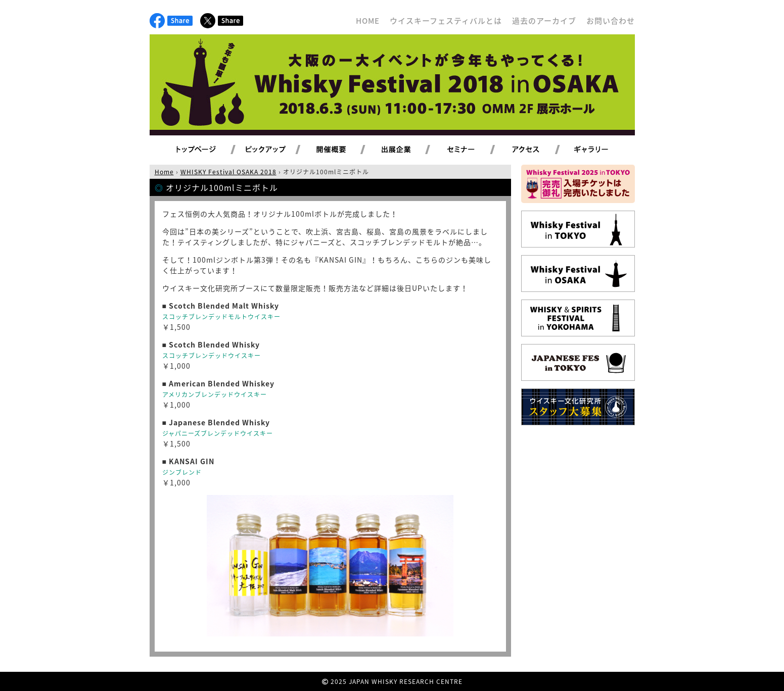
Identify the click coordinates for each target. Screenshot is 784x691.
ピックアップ (278, 150)
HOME (368, 21)
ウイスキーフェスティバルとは (446, 21)
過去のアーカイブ (544, 21)
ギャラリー (603, 150)
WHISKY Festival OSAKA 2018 (228, 172)
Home (164, 172)
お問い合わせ (611, 21)
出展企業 (408, 150)
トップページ (198, 150)
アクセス (538, 150)
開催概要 (343, 150)
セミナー (473, 150)
